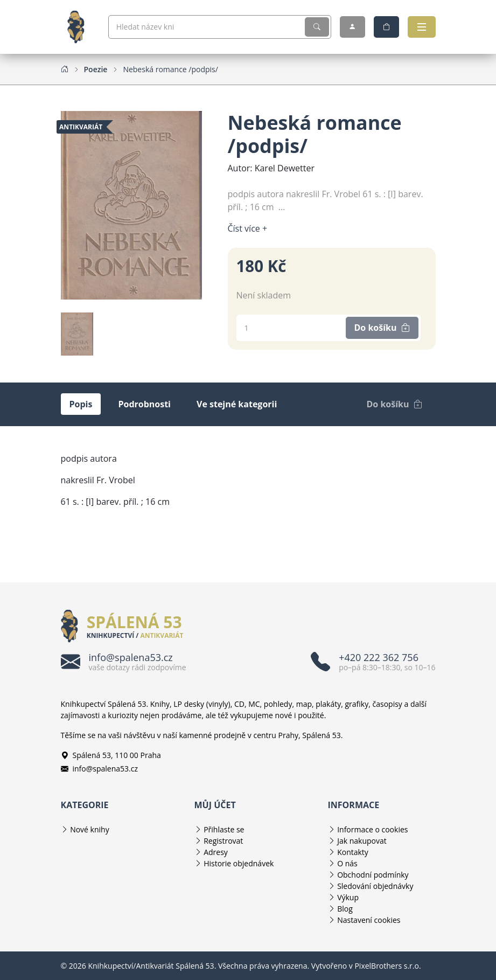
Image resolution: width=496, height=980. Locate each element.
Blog (345, 909)
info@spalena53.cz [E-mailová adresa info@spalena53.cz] (100, 769)
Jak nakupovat (362, 841)
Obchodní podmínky (373, 875)
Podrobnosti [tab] (144, 404)
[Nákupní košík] (386, 27)
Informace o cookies (372, 829)
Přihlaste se (224, 829)
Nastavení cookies (369, 920)
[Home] (65, 69)
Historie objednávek (239, 863)
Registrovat (223, 841)
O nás (347, 863)
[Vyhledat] (317, 27)
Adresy (216, 852)
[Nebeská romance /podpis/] (170, 69)
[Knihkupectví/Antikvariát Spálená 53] (80, 27)
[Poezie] (96, 69)
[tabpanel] (248, 491)
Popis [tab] (81, 404)
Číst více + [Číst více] (248, 228)
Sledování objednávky (375, 886)
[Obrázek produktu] (131, 204)
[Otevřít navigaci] (422, 27)
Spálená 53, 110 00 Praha (111, 755)
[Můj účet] (352, 27)
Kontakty (353, 852)
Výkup (348, 897)
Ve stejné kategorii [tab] (237, 404)
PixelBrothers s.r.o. (387, 966)
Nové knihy (90, 829)
